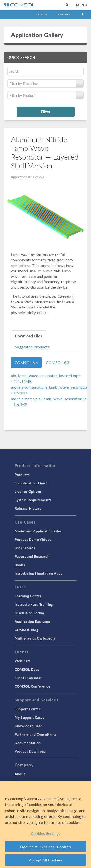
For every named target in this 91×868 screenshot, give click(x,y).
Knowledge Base (29, 726)
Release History (28, 508)
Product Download (30, 751)
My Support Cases (29, 717)
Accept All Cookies (45, 860)
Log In (42, 14)
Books (20, 565)
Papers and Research (32, 556)
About (20, 774)
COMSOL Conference (33, 686)
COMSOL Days (27, 669)
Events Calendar (28, 678)
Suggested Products (32, 347)
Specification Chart (31, 483)
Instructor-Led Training (34, 604)
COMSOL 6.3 (58, 362)
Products (22, 475)
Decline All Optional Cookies (45, 847)
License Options (28, 491)
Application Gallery (37, 35)
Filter (45, 112)
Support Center (27, 709)
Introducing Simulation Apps (38, 573)
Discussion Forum (29, 613)
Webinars (23, 661)
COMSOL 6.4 (26, 362)
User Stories (25, 548)
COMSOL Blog (26, 630)
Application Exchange (33, 621)
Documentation (28, 743)
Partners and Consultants (36, 734)
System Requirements (33, 500)
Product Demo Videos (33, 539)
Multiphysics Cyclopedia (35, 638)
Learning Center (28, 596)
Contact (64, 14)
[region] (45, 825)
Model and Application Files (38, 531)
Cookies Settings (46, 833)
